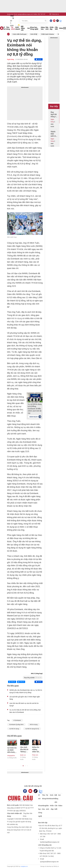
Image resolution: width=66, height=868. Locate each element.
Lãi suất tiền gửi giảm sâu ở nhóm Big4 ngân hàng (25, 698)
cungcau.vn (24, 866)
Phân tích (35, 755)
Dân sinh (47, 28)
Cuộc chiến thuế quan (20, 34)
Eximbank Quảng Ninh (16, 724)
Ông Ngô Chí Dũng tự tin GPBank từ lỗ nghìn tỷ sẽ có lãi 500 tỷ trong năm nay (54, 114)
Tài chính (13, 28)
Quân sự (23, 755)
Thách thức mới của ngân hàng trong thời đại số (54, 134)
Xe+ (29, 28)
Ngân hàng (11, 59)
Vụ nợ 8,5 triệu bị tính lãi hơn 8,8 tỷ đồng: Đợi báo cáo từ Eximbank (25, 711)
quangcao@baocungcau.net (25, 14)
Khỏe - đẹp (52, 28)
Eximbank (12, 136)
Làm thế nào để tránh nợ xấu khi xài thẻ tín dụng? (24, 704)
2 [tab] (23, 766)
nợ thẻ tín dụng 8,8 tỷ (32, 729)
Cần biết (56, 28)
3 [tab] (25, 766)
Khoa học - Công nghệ (34, 28)
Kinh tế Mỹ (34, 34)
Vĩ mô (5, 28)
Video (61, 28)
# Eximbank (17, 720)
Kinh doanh (18, 28)
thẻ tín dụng (17, 318)
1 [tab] (21, 766)
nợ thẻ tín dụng (14, 729)
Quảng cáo (10, 14)
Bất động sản (23, 28)
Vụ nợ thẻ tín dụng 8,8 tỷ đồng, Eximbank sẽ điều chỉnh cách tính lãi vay (35, 409)
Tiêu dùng (8, 28)
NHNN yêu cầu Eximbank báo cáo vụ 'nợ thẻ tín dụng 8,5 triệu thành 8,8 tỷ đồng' (26, 691)
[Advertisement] (25, 103)
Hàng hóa (43, 28)
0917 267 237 (42, 14)
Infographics (11, 756)
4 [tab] (27, 766)
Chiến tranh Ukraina (47, 34)
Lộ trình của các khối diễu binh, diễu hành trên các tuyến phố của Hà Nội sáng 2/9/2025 (12, 750)
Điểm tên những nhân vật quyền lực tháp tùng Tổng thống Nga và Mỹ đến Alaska (36, 749)
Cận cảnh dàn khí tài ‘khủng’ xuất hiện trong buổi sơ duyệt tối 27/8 (25, 749)
